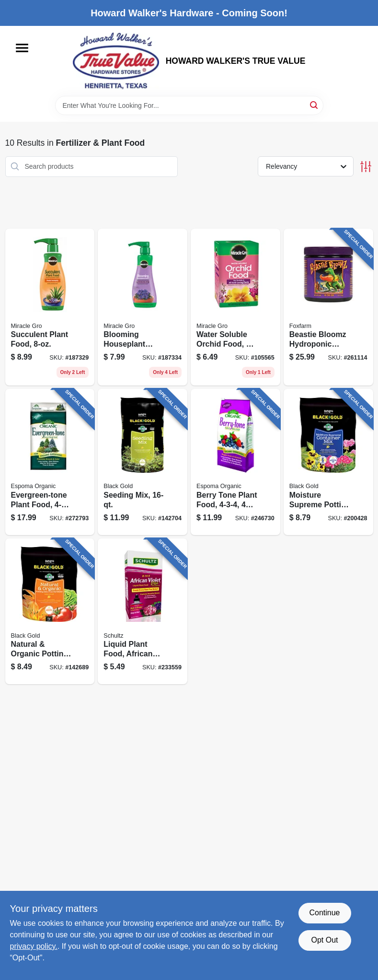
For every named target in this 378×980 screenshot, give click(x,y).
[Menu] (22, 48)
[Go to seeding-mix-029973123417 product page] (143, 462)
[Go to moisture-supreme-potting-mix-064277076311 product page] (328, 462)
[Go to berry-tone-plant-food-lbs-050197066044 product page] (235, 462)
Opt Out (324, 940)
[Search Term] (189, 105)
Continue (324, 913)
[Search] (315, 105)
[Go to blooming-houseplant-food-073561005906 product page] (143, 307)
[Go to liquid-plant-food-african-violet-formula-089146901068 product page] (143, 612)
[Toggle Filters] (366, 167)
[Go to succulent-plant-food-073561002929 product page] (50, 307)
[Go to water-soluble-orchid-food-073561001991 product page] (235, 307)
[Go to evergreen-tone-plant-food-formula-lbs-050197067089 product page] (50, 462)
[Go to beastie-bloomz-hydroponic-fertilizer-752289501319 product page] (328, 307)
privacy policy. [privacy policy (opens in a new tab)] (34, 946)
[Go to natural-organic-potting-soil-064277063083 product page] (50, 612)
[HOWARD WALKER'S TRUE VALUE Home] (116, 61)
